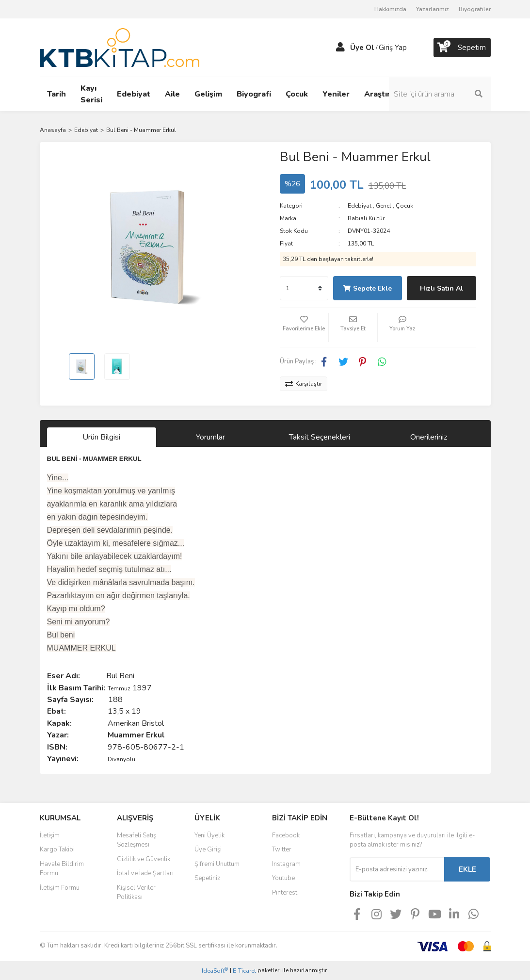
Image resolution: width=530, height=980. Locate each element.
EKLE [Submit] (467, 869)
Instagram (286, 864)
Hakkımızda (390, 9)
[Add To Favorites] (304, 327)
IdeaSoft (215, 971)
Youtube (283, 878)
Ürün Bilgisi (101, 437)
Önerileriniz (429, 437)
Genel (384, 206)
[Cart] (462, 48)
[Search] (440, 94)
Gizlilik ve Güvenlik (144, 859)
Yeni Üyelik (209, 835)
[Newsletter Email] (397, 869)
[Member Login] (340, 48)
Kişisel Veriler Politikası (136, 893)
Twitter (282, 849)
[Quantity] (304, 288)
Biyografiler (475, 9)
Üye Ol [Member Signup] (362, 48)
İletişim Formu (60, 888)
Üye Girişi (208, 849)
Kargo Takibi (57, 849)
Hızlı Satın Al (442, 288)
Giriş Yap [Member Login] (393, 48)
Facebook (286, 835)
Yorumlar (210, 437)
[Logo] (120, 47)
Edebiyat (360, 206)
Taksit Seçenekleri (320, 437)
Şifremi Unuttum (217, 864)
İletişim (50, 835)
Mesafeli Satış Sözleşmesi (137, 840)
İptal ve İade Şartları (145, 873)
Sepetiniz (207, 878)
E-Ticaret (244, 971)
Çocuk (404, 206)
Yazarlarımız (433, 9)
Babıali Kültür (366, 218)
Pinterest (285, 893)
